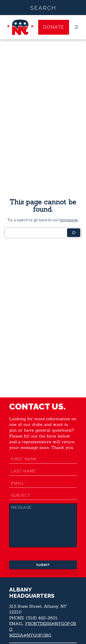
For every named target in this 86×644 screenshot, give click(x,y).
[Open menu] (76, 27)
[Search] (74, 233)
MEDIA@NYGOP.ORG (30, 635)
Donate (54, 27)
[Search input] (43, 8)
